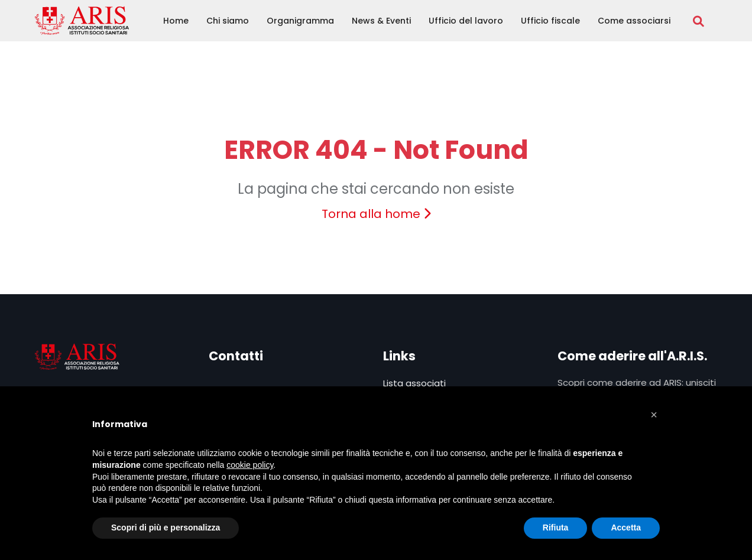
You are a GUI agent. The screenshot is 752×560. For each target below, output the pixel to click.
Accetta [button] (626, 528)
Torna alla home (376, 214)
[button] (654, 415)
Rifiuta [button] (556, 528)
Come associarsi (634, 21)
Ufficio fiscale (550, 21)
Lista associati (414, 383)
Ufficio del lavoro (466, 21)
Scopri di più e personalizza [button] (166, 528)
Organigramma (300, 21)
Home (176, 21)
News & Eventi (381, 21)
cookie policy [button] (250, 465)
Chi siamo (228, 21)
